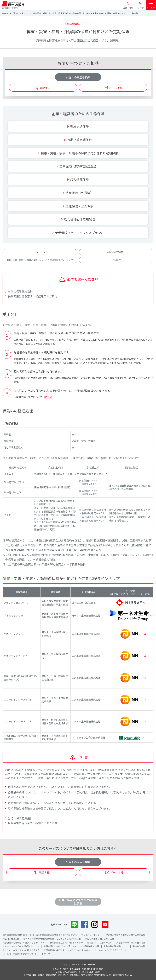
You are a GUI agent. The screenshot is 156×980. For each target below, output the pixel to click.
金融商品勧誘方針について (116, 946)
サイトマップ (44, 954)
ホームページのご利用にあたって (18, 954)
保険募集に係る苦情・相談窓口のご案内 (33, 296)
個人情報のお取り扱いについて (17, 935)
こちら (49, 397)
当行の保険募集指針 (20, 291)
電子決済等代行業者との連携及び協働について (24, 942)
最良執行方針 (139, 946)
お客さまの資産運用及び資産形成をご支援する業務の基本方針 (52, 939)
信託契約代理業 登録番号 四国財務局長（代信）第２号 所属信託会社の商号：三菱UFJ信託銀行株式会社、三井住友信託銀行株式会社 (78, 975)
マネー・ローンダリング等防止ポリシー (21, 946)
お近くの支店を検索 (78, 77)
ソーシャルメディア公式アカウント (110, 950)
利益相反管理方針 (11, 939)
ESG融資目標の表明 (90, 946)
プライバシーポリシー (91, 935)
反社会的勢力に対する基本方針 (131, 942)
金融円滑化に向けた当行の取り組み (60, 946)
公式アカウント (59, 924)
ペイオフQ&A (83, 950)
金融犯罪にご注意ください (100, 942)
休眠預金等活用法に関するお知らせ (67, 942)
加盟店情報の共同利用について (58, 950)
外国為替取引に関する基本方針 (100, 939)
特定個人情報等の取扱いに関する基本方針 (126, 935)
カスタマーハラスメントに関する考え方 (21, 950)
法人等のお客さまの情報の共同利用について (56, 935)
